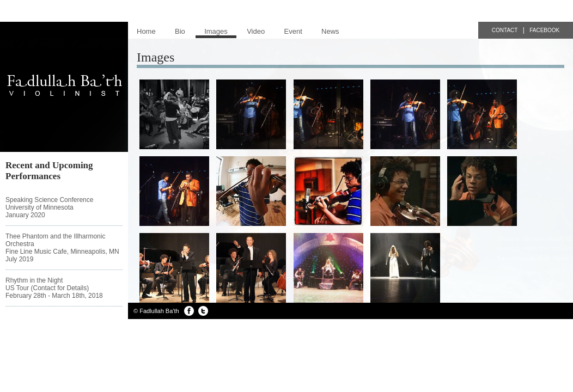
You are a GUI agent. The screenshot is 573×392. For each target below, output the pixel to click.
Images (216, 31)
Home (146, 31)
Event (293, 31)
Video (256, 31)
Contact (505, 30)
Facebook (544, 30)
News (330, 31)
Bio (180, 31)
